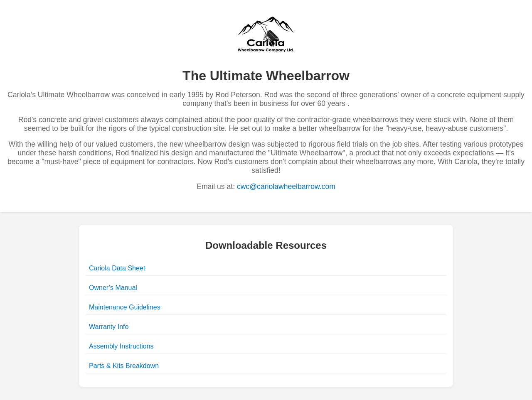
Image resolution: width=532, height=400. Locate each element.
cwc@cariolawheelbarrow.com (286, 187)
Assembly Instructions (121, 346)
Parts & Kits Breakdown (124, 366)
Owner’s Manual (113, 288)
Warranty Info (109, 327)
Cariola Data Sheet (117, 268)
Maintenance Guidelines (125, 307)
